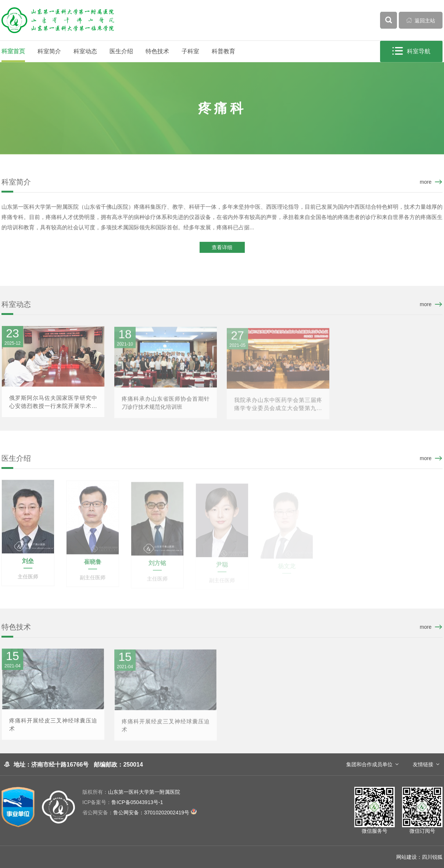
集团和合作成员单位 (369, 764)
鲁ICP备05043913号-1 (123, 802)
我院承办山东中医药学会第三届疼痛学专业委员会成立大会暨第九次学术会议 (278, 408)
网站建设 (407, 857)
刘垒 (28, 564)
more (426, 182)
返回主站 (421, 20)
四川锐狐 (432, 857)
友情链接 (423, 764)
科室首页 (13, 51)
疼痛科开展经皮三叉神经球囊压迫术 (53, 727)
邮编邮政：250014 (118, 765)
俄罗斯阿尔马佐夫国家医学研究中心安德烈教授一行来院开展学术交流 (53, 405)
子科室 (190, 51)
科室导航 (412, 51)
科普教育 (223, 51)
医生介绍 (121, 51)
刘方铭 (157, 566)
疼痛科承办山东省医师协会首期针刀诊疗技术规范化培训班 (166, 406)
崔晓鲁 (93, 565)
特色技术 (157, 51)
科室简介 (49, 51)
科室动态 (85, 51)
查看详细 (222, 248)
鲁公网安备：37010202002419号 (139, 813)
